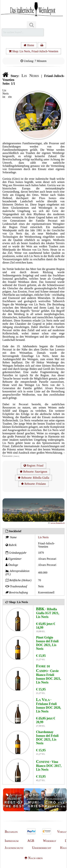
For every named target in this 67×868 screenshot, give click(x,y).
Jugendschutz (14, 848)
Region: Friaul (33, 466)
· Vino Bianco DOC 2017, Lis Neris (49, 766)
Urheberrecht (42, 848)
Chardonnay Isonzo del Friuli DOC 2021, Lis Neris (47, 738)
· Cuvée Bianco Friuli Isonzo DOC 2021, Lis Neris (49, 674)
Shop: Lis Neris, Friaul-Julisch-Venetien (33, 51)
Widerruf (50, 841)
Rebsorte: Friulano (33, 484)
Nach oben (34, 858)
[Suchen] (31, 25)
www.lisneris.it (58, 523)
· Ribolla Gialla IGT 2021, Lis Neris (48, 613)
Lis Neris (43, 537)
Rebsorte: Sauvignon (33, 472)
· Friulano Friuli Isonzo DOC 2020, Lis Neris (49, 706)
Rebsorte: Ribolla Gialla (33, 478)
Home (29, 45)
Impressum (12, 841)
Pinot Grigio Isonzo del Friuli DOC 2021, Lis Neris (47, 643)
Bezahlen (11, 832)
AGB (31, 841)
